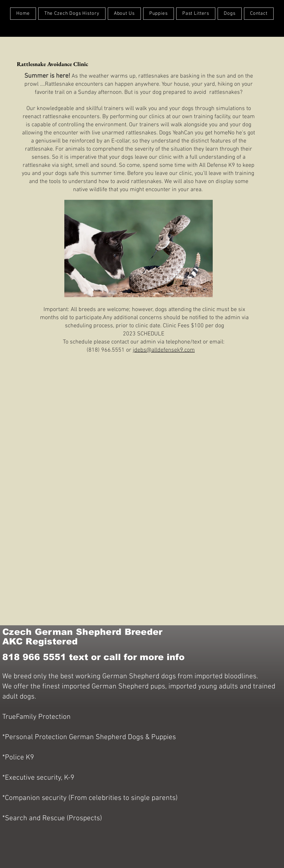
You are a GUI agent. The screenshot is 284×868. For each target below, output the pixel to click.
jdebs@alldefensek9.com (164, 350)
